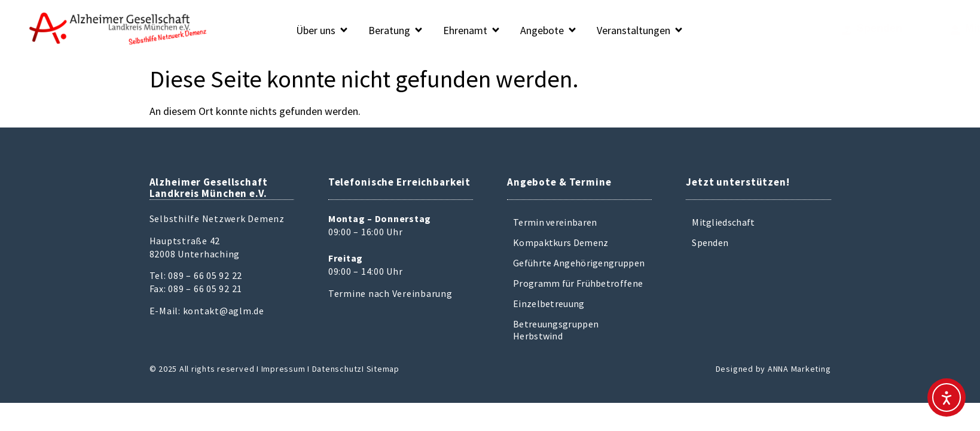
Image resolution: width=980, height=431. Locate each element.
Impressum (283, 369)
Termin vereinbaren (555, 222)
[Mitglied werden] (880, 30)
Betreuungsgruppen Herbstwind (556, 330)
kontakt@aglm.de (224, 311)
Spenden (833, 28)
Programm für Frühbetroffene (578, 283)
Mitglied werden (931, 28)
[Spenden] (800, 30)
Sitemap (383, 369)
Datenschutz (337, 369)
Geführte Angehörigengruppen (579, 263)
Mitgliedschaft (723, 222)
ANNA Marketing (799, 369)
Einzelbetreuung (549, 303)
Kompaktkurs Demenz (561, 242)
